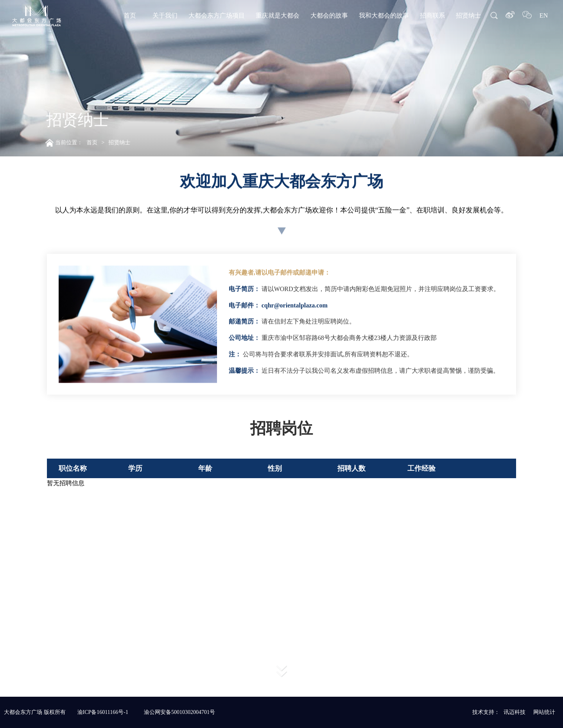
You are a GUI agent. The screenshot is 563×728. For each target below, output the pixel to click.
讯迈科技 (515, 712)
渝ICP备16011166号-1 (103, 712)
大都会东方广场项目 (217, 15)
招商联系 (432, 15)
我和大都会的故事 (384, 15)
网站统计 (544, 712)
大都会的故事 (329, 15)
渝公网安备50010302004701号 (179, 712)
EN (544, 15)
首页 (130, 15)
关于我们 (165, 15)
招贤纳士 (468, 15)
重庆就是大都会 (278, 15)
